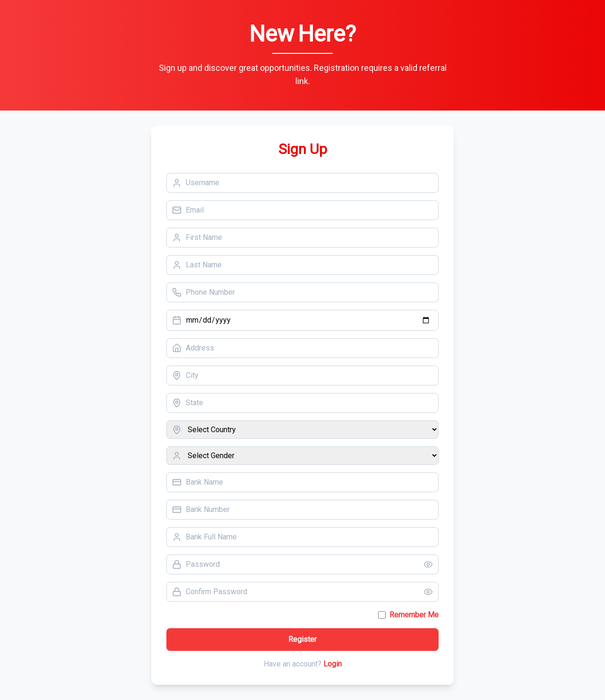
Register (302, 639)
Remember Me (414, 615)
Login (333, 664)
